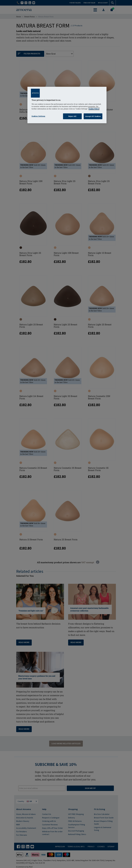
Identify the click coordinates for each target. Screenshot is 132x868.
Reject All (72, 116)
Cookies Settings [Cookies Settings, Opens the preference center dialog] (38, 116)
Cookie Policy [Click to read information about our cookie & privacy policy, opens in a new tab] (94, 109)
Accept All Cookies (93, 116)
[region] (67, 105)
